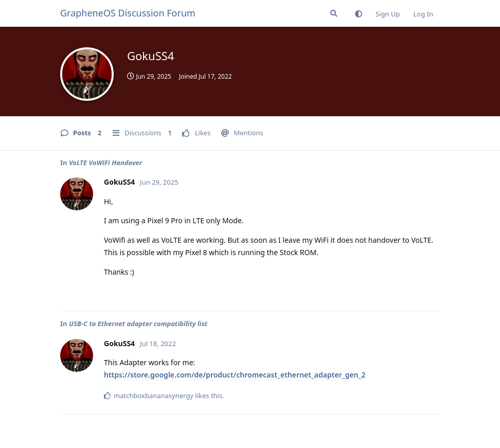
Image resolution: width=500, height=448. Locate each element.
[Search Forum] (334, 13)
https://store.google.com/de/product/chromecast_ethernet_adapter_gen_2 (235, 375)
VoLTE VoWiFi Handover (105, 163)
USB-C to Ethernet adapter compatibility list (138, 324)
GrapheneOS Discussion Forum (128, 13)
